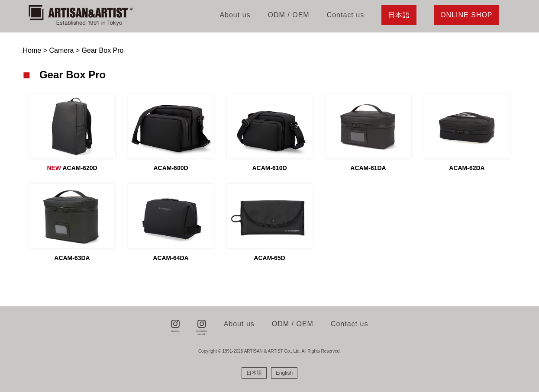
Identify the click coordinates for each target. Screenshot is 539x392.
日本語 (399, 15)
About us (235, 15)
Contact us (345, 15)
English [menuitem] (284, 373)
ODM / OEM (289, 15)
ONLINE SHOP (466, 15)
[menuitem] (254, 373)
